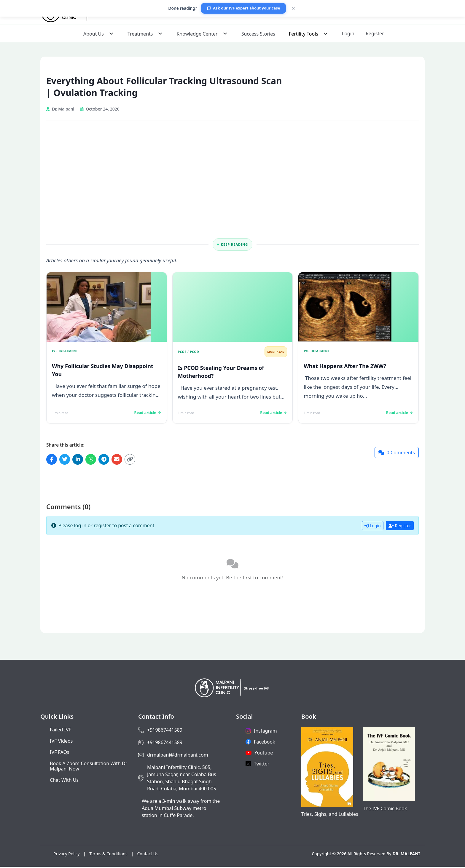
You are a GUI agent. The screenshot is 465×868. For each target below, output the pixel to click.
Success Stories (258, 34)
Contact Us (148, 855)
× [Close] (293, 8)
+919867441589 (165, 731)
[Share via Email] (123, 460)
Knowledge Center (197, 34)
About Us (94, 34)
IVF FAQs (60, 753)
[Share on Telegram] (109, 460)
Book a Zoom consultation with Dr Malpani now (89, 767)
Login (348, 33)
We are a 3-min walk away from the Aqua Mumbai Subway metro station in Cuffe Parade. (181, 809)
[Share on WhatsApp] (95, 460)
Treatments (140, 34)
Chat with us (64, 781)
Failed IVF (60, 731)
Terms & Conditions (108, 855)
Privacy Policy (66, 855)
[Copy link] (138, 460)
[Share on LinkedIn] (81, 460)
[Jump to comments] (397, 453)
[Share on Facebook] (52, 460)
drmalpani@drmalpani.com (178, 756)
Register (375, 33)
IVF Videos (61, 742)
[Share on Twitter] (66, 460)
